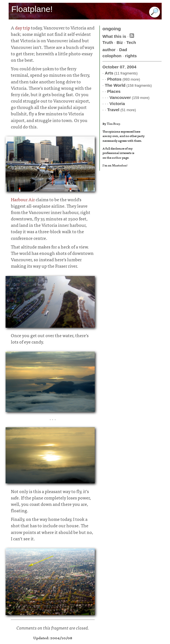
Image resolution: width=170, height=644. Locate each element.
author (109, 50)
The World (115, 85)
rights (131, 56)
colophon (112, 56)
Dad (123, 50)
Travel (113, 110)
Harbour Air (23, 199)
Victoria (117, 104)
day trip (23, 28)
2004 (132, 67)
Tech (131, 42)
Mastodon (119, 165)
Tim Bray (113, 123)
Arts (109, 73)
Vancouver (120, 97)
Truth (108, 42)
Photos (114, 79)
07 (122, 67)
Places (114, 91)
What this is (114, 36)
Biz (120, 42)
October (111, 67)
